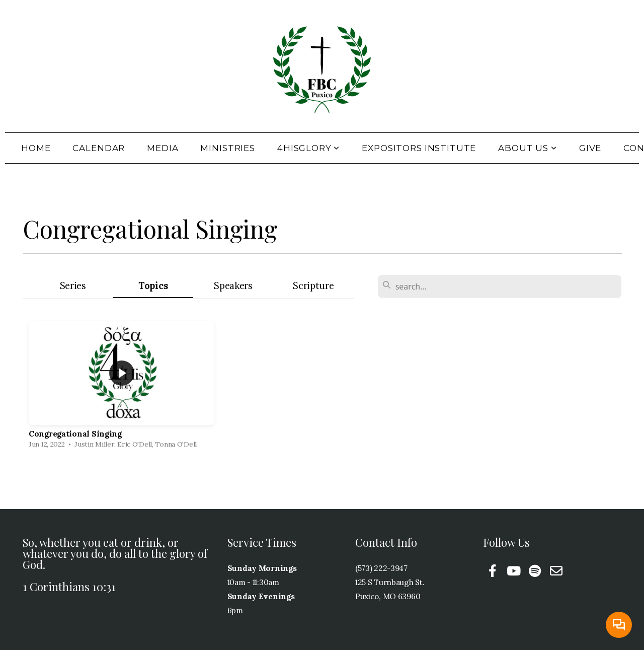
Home (36, 148)
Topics (153, 286)
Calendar (99, 148)
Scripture (313, 286)
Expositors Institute (419, 148)
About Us (528, 148)
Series (73, 286)
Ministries (228, 148)
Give (590, 148)
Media (163, 148)
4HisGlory (308, 148)
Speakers (233, 286)
